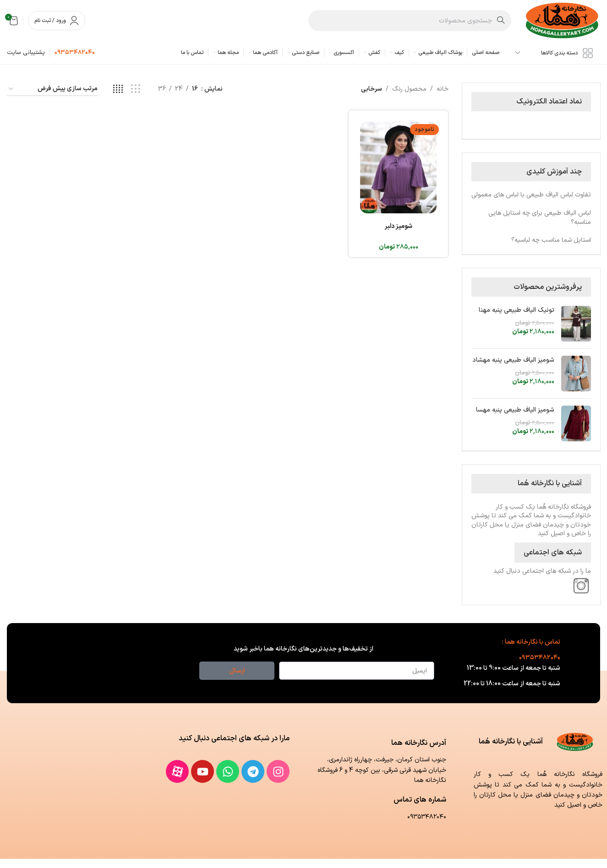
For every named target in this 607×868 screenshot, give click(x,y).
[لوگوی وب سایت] (563, 20)
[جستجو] (410, 21)
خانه (443, 89)
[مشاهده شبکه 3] (135, 90)
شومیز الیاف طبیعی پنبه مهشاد (513, 360)
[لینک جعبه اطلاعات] (75, 53)
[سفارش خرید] (53, 90)
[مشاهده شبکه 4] (118, 90)
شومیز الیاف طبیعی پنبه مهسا (515, 410)
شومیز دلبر (399, 226)
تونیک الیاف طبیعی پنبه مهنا (517, 310)
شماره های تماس (420, 800)
